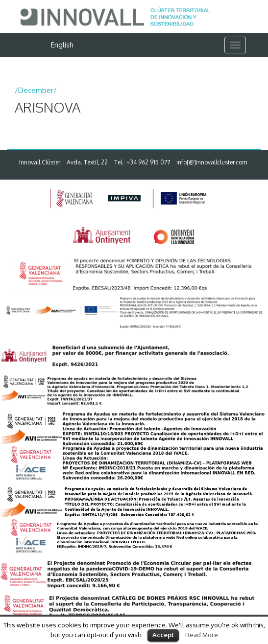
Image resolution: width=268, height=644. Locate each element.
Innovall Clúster (40, 162)
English (62, 45)
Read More (202, 634)
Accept (163, 635)
